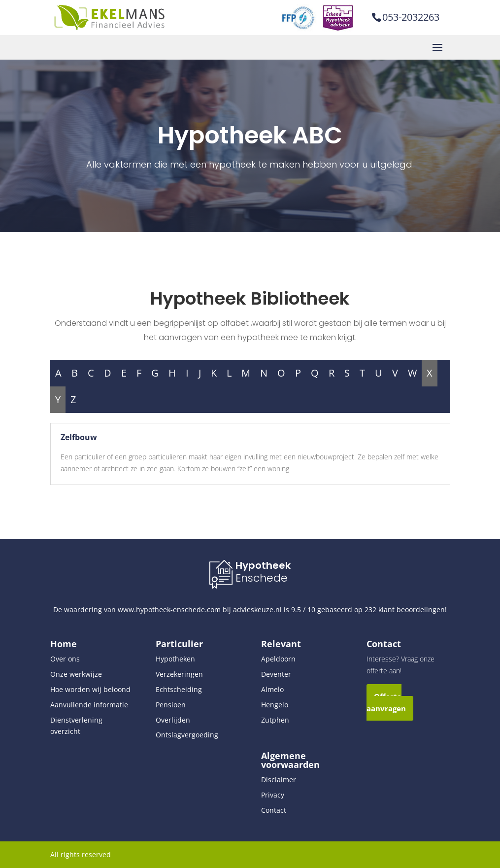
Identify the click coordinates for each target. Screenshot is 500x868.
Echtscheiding (179, 689)
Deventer (276, 674)
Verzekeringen (179, 674)
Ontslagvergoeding (187, 735)
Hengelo (275, 705)
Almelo (272, 689)
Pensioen (171, 705)
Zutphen (275, 720)
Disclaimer (279, 780)
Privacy (273, 795)
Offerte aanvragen (386, 702)
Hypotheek (263, 565)
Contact (274, 810)
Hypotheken (175, 659)
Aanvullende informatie (89, 705)
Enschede (262, 578)
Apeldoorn (278, 659)
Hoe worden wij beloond (90, 689)
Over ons (65, 659)
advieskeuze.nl (257, 609)
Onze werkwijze (76, 674)
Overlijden (173, 720)
